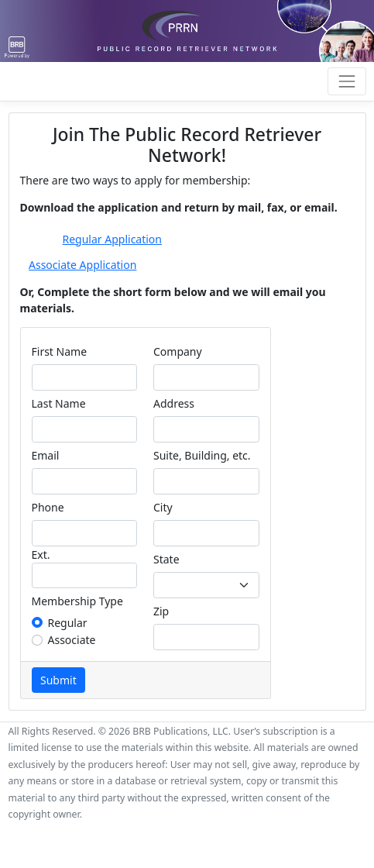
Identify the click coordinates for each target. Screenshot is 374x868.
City (163, 507)
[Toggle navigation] (347, 81)
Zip (161, 611)
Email (46, 455)
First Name (60, 351)
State (166, 559)
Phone (48, 507)
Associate (72, 640)
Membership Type (77, 601)
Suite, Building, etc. (202, 455)
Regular (68, 623)
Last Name (59, 403)
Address (174, 403)
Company (178, 351)
